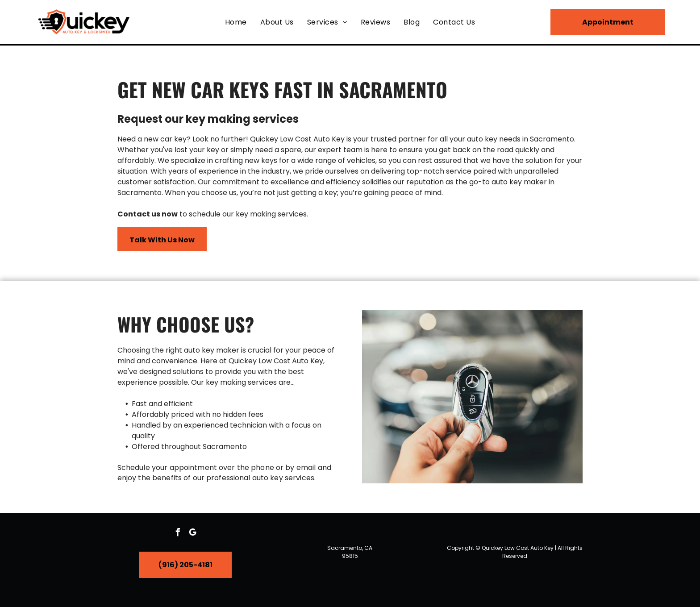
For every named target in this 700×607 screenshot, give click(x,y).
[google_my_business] (193, 534)
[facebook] (178, 534)
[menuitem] (236, 22)
